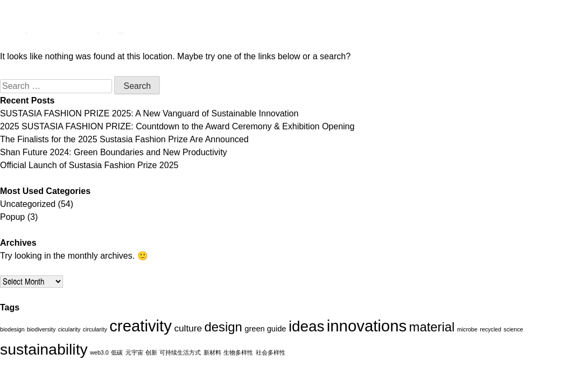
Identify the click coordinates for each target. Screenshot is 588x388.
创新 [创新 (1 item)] (151, 352)
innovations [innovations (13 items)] (367, 326)
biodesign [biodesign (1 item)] (12, 329)
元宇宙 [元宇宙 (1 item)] (134, 352)
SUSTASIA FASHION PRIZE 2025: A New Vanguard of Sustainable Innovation (149, 113)
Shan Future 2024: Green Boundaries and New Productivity (114, 152)
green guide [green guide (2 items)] (265, 329)
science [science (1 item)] (513, 329)
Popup (12, 217)
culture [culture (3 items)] (188, 328)
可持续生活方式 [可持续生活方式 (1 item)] (180, 352)
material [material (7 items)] (432, 327)
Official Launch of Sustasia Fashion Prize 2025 (89, 165)
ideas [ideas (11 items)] (306, 326)
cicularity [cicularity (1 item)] (69, 329)
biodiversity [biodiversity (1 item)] (41, 329)
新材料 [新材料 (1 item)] (212, 352)
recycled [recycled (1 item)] (491, 329)
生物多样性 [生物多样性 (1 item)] (238, 352)
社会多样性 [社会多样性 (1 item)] (271, 352)
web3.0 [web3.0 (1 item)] (99, 352)
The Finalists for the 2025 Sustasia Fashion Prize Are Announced (124, 139)
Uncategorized (28, 204)
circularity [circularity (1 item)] (95, 329)
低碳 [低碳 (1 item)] (117, 352)
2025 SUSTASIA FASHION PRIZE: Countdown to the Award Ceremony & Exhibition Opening (177, 126)
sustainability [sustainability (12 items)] (44, 349)
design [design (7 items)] (223, 327)
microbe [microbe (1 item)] (467, 329)
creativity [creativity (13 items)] (141, 326)
